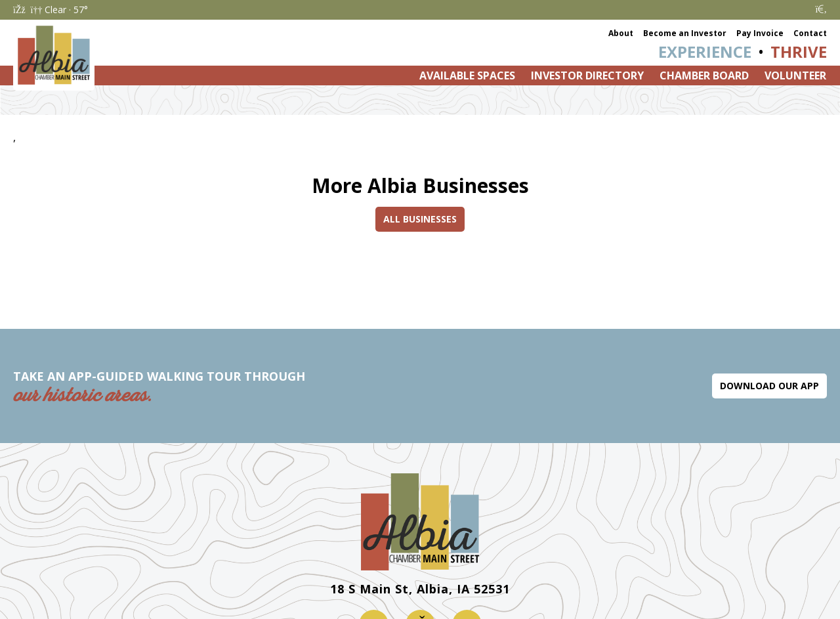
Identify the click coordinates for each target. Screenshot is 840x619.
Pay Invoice (760, 33)
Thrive (799, 52)
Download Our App (769, 386)
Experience (705, 52)
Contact (810, 33)
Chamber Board (704, 75)
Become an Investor (685, 33)
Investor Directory (587, 75)
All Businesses (420, 219)
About (621, 33)
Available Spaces (467, 75)
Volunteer (795, 75)
